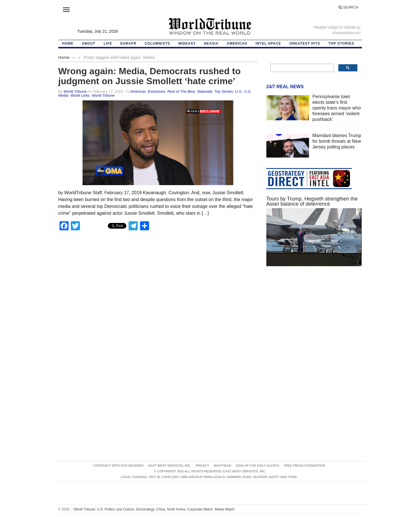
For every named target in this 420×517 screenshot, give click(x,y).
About (89, 44)
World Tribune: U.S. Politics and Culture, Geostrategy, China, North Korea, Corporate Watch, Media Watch (153, 509)
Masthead (223, 466)
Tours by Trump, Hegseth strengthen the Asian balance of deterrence (312, 201)
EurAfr (128, 44)
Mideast (187, 44)
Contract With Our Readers (119, 466)
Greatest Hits (305, 44)
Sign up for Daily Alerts (258, 466)
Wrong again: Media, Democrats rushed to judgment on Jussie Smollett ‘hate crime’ (150, 76)
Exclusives (156, 91)
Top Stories (341, 44)
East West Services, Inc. (170, 466)
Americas (237, 44)
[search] (302, 68)
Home (64, 57)
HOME (68, 44)
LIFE (108, 44)
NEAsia (211, 44)
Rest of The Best (181, 91)
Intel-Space (268, 44)
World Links (80, 95)
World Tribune (103, 95)
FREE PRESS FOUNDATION (304, 466)
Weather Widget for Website (335, 27)
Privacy (202, 466)
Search (349, 7)
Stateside (205, 91)
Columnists (157, 44)
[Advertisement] (314, 324)
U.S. (239, 91)
